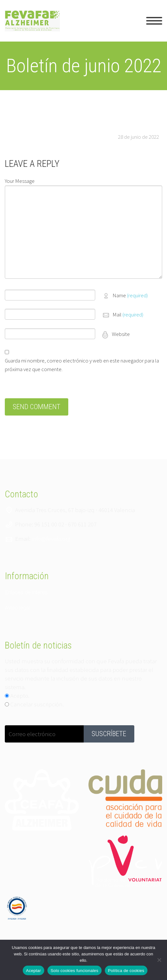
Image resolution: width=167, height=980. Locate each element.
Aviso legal (17, 608)
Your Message (20, 181)
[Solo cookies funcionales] (159, 960)
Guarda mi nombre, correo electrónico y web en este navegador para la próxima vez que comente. (82, 365)
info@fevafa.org (51, 539)
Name (130, 295)
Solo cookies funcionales (75, 971)
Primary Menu (154, 21)
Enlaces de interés (26, 592)
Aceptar (33, 971)
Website (120, 334)
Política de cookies (126, 971)
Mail (128, 315)
